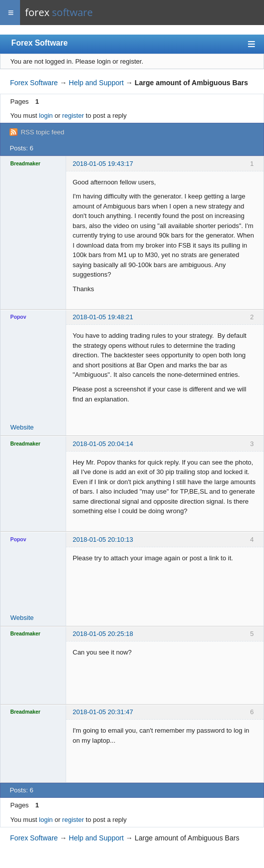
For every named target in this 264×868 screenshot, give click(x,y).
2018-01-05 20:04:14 (103, 444)
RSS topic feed (42, 132)
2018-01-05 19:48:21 (103, 317)
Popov (19, 317)
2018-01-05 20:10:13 (103, 539)
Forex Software (40, 43)
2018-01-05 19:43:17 (103, 164)
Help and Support (96, 83)
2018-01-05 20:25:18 (103, 634)
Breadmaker (26, 164)
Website (22, 427)
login (46, 116)
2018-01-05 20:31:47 (103, 712)
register (73, 116)
